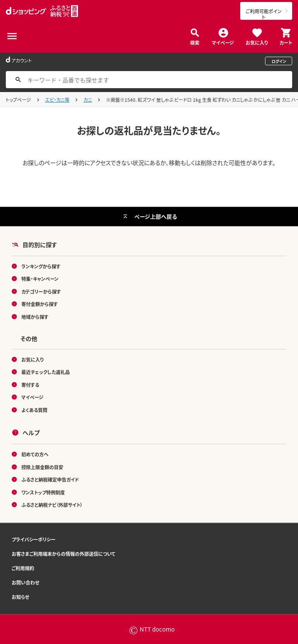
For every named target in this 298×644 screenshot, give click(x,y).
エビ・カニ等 (57, 100)
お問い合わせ (25, 582)
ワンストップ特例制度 (43, 492)
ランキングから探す (41, 266)
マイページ (223, 42)
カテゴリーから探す (41, 291)
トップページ (18, 100)
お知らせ (20, 596)
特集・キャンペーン (40, 279)
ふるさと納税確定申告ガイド (50, 480)
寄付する (30, 384)
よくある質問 (34, 410)
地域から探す (35, 316)
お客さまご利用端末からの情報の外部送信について (63, 553)
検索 (195, 42)
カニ (88, 100)
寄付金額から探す (40, 304)
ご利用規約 (23, 568)
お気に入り (257, 42)
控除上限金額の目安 (42, 467)
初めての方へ (35, 454)
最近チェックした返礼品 (46, 372)
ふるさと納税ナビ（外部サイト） (52, 505)
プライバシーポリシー (34, 539)
